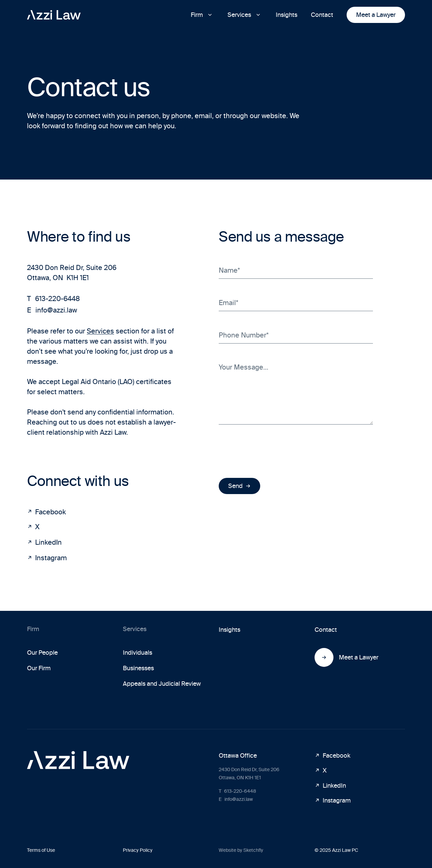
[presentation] (270, 451)
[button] (202, 15)
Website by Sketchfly (241, 850)
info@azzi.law (52, 310)
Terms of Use (41, 850)
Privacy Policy (138, 850)
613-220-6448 (53, 299)
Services (100, 331)
